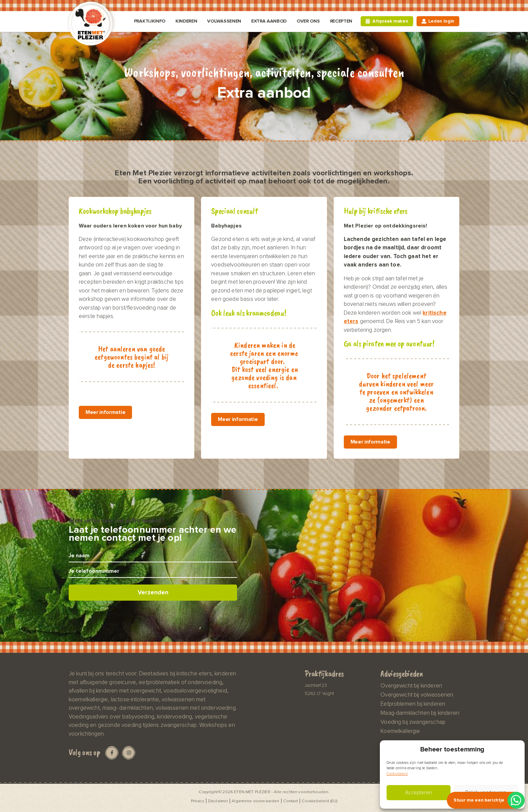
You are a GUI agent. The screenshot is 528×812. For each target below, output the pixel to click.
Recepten (341, 21)
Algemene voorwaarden (255, 801)
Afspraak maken (390, 21)
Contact (291, 801)
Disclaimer (218, 801)
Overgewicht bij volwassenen (417, 695)
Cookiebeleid (397, 774)
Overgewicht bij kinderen (411, 686)
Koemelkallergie (400, 731)
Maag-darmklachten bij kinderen (420, 713)
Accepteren (418, 793)
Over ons (308, 21)
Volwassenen (224, 21)
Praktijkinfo (150, 21)
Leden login (441, 21)
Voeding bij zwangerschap (413, 722)
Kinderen (186, 21)
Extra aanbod (269, 21)
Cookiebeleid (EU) (320, 801)
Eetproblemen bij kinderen (413, 704)
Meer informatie (105, 412)
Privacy (198, 801)
